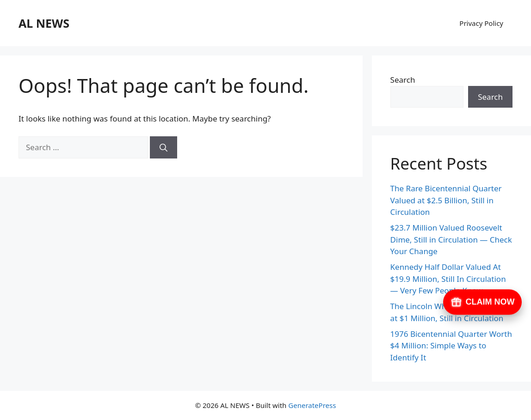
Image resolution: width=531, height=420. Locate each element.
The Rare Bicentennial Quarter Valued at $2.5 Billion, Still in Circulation (446, 200)
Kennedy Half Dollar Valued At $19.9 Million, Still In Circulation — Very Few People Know (448, 279)
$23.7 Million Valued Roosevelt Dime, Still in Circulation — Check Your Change (451, 239)
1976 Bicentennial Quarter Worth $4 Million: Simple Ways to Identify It (451, 346)
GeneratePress (312, 405)
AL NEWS (44, 23)
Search (403, 80)
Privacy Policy (481, 23)
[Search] (164, 147)
